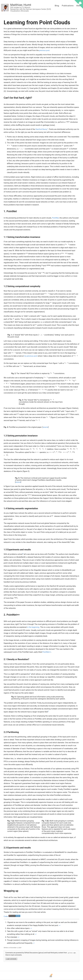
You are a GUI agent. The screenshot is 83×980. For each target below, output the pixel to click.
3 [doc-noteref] (23, 554)
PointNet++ (47, 652)
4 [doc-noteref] (30, 674)
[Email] (32, 977)
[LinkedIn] (46, 977)
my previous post (31, 356)
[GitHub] (37, 977)
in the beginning (33, 627)
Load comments (11, 959)
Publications (68, 6)
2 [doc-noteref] (72, 322)
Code (6, 916)
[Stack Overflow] (51, 977)
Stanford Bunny (41, 129)
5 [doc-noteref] (48, 711)
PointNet (55, 218)
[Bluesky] (41, 977)
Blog (57, 6)
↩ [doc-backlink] (60, 925)
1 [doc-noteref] (48, 129)
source (45, 427)
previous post (44, 50)
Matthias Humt (21, 5)
